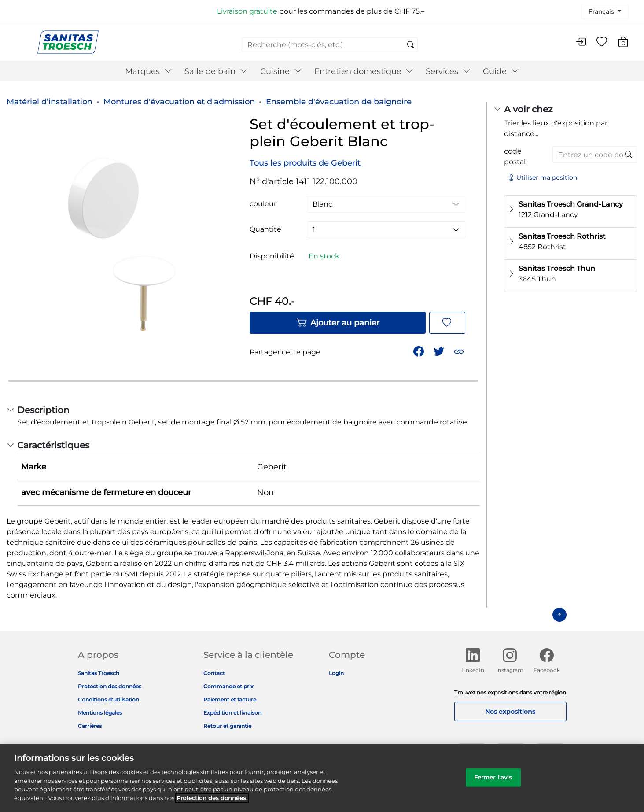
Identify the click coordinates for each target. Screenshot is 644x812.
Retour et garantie (227, 726)
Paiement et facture (230, 699)
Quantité (265, 229)
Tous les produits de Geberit (305, 163)
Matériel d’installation (50, 102)
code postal (515, 157)
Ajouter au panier (338, 323)
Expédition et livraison (232, 713)
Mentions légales (100, 713)
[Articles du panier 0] (627, 43)
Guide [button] (501, 71)
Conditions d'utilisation (109, 699)
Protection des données (110, 686)
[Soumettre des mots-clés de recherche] (411, 45)
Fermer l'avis (493, 782)
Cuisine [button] (281, 71)
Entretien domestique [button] (364, 71)
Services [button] (448, 71)
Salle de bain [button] (216, 71)
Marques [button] (149, 71)
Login (336, 673)
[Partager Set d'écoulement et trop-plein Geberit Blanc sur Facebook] (420, 351)
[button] (460, 351)
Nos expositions (510, 712)
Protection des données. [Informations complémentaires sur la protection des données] (212, 803)
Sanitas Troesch (99, 673)
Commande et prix (228, 686)
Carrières (90, 726)
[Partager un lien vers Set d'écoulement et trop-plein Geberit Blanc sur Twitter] (440, 351)
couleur (263, 204)
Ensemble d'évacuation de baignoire (339, 102)
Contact (214, 673)
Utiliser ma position (543, 177)
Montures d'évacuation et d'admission (179, 102)
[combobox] (330, 45)
